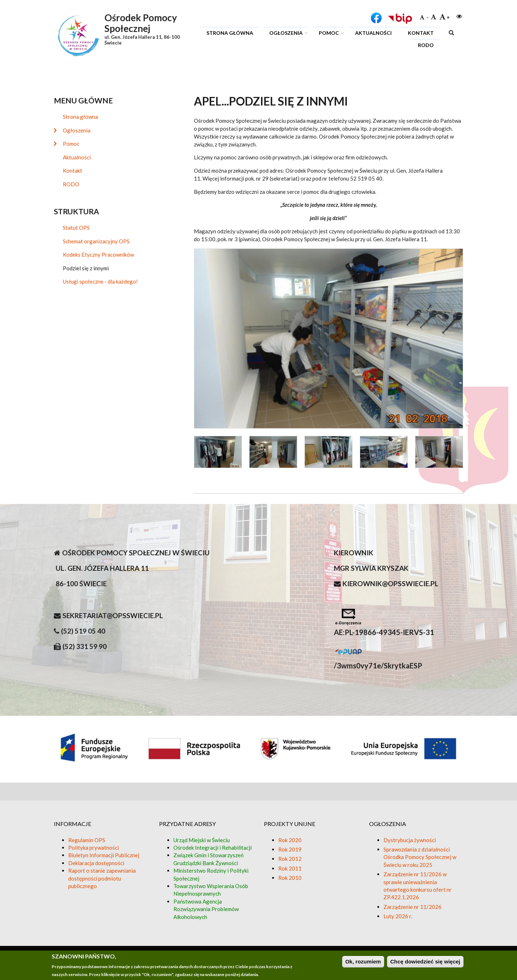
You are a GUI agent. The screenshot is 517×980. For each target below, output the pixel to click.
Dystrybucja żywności (410, 840)
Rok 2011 (290, 868)
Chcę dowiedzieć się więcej (425, 962)
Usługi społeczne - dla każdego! (100, 281)
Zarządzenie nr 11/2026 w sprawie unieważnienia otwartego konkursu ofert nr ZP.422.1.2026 (418, 886)
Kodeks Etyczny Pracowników (98, 255)
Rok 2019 (290, 849)
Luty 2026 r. (398, 916)
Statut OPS (76, 228)
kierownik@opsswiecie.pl (390, 584)
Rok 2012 (290, 859)
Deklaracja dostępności (96, 863)
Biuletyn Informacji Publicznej (104, 855)
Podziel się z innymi (86, 268)
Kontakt (421, 33)
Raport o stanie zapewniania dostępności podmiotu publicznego (102, 878)
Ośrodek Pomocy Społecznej (141, 23)
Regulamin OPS (87, 840)
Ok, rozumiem (363, 962)
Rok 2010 (290, 878)
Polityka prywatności (94, 848)
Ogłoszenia (287, 34)
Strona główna (230, 33)
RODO (426, 45)
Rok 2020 (290, 840)
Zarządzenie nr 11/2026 (413, 907)
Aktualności (373, 33)
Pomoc (330, 34)
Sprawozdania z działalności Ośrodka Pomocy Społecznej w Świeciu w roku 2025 (420, 857)
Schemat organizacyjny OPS (96, 241)
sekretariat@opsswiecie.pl (113, 615)
